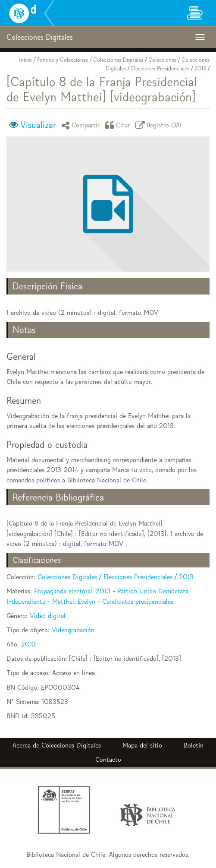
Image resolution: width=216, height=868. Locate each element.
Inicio (25, 60)
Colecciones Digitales (118, 60)
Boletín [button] (194, 745)
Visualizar (38, 125)
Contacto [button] (108, 759)
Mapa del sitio (142, 745)
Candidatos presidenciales (138, 601)
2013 (200, 68)
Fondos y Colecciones (63, 60)
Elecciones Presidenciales (160, 68)
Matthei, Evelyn (74, 601)
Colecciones (162, 60)
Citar (119, 125)
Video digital (48, 616)
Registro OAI (160, 125)
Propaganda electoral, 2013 (72, 591)
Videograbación (73, 630)
